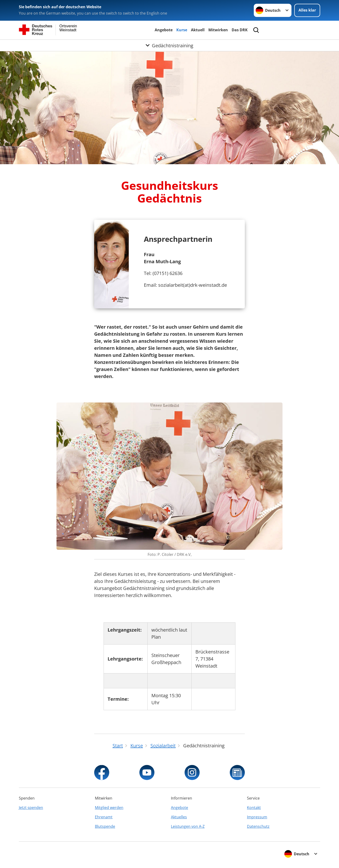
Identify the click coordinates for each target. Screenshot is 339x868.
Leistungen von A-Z (188, 826)
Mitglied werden (109, 808)
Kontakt (254, 808)
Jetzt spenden (31, 808)
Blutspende (105, 826)
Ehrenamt (104, 817)
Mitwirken (218, 30)
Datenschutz (258, 826)
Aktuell (198, 30)
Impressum (257, 817)
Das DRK (240, 30)
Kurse (182, 30)
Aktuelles (179, 817)
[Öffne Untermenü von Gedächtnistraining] (169, 45)
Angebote (164, 30)
